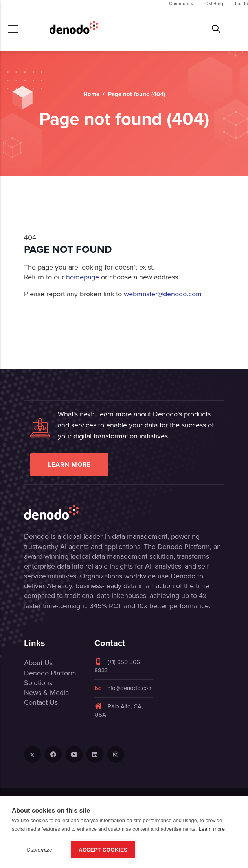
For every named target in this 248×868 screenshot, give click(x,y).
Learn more (69, 464)
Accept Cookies (103, 850)
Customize (39, 850)
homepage (83, 277)
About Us (38, 663)
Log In (242, 4)
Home (91, 94)
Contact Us (41, 702)
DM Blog (214, 4)
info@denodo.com (124, 688)
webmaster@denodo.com (163, 294)
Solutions (38, 683)
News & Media (46, 693)
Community (181, 4)
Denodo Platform (50, 673)
